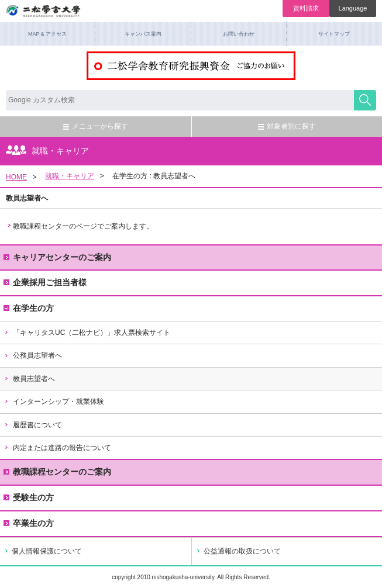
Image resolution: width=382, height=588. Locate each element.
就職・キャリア (70, 176)
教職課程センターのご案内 (57, 472)
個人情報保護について (47, 551)
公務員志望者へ (33, 355)
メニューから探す (96, 126)
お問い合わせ (239, 34)
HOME (16, 177)
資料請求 (306, 8)
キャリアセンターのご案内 (57, 257)
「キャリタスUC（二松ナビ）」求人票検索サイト (87, 333)
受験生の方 (33, 497)
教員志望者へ (29, 379)
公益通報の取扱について (242, 551)
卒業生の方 (33, 523)
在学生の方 (29, 308)
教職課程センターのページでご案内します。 (83, 226)
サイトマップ (334, 34)
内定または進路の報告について (57, 448)
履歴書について (33, 425)
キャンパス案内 (143, 34)
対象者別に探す (287, 126)
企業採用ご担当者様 (45, 282)
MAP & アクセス (47, 34)
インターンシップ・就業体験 (54, 402)
